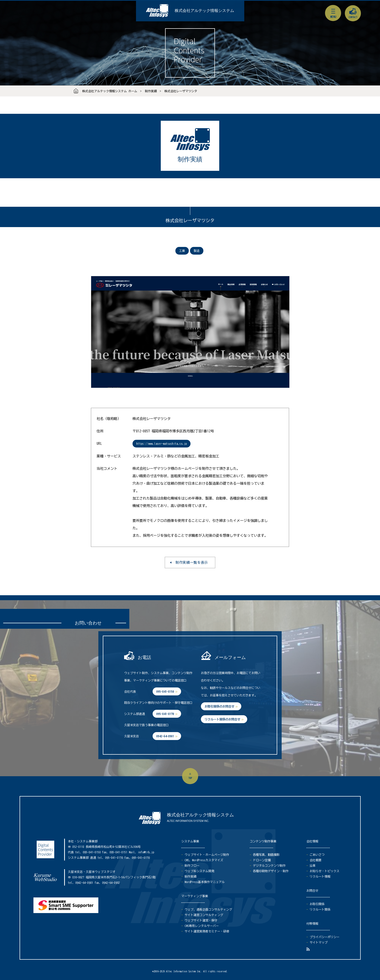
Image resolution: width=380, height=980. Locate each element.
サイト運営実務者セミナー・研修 (207, 931)
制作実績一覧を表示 (192, 563)
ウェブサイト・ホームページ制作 (207, 855)
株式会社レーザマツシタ (181, 91)
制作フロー (192, 865)
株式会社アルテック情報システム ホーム (110, 91)
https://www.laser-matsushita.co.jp (162, 444)
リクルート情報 (320, 876)
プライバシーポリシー (325, 937)
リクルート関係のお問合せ (222, 719)
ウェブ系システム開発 (199, 871)
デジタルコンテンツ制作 (269, 865)
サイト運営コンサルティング (204, 915)
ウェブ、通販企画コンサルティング (208, 909)
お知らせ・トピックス (325, 871)
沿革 (313, 865)
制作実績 (151, 91)
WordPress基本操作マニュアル (205, 882)
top (190, 778)
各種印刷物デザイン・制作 (271, 871)
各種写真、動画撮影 (266, 855)
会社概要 (316, 860)
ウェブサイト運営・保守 (201, 920)
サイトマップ (319, 942)
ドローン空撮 (262, 860)
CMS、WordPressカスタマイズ (204, 860)
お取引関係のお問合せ (219, 706)
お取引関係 (317, 904)
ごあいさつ (317, 855)
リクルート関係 (320, 909)
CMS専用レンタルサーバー (202, 926)
